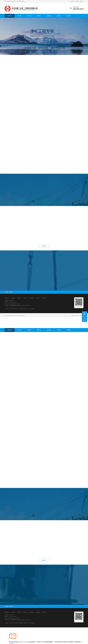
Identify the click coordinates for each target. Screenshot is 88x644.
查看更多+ (44, 246)
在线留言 (77, 1)
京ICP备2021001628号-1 (14, 309)
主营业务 (29, 16)
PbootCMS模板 (31, 309)
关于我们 (19, 16)
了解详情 (43, 41)
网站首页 (10, 16)
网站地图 (73, 1)
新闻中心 (39, 16)
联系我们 (81, 1)
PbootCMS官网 (44, 642)
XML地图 (21, 309)
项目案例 (49, 16)
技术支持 (11, 292)
